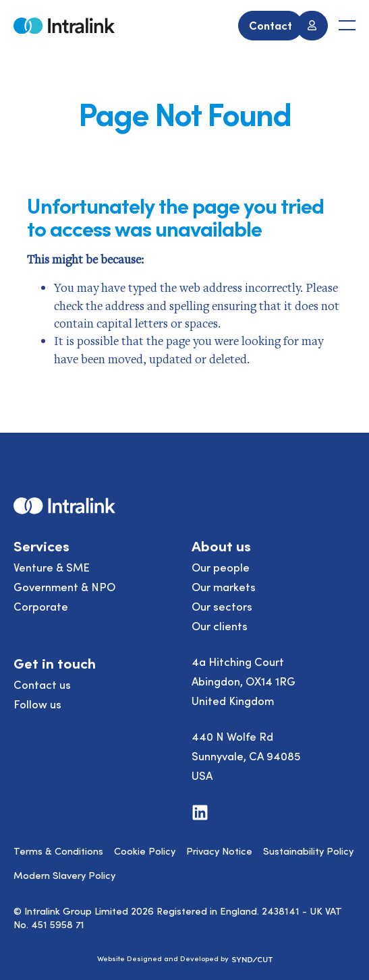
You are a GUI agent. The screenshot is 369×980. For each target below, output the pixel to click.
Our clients (220, 625)
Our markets (224, 586)
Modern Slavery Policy (64, 875)
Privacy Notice (219, 851)
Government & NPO (64, 586)
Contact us (42, 684)
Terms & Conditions (58, 851)
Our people (221, 567)
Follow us (37, 704)
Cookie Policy (145, 851)
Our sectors (222, 606)
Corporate (41, 606)
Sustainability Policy (308, 851)
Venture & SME (52, 567)
